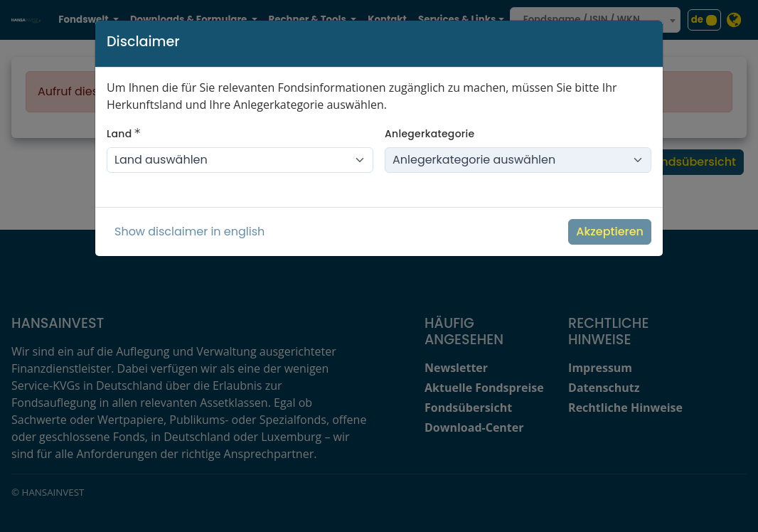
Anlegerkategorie (429, 134)
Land (124, 134)
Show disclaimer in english (189, 232)
